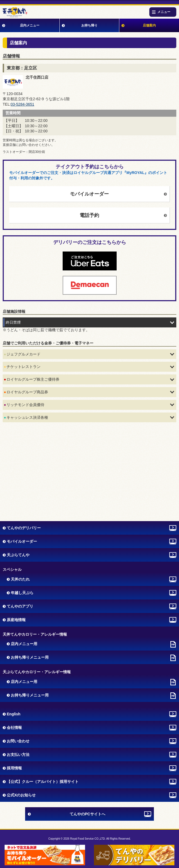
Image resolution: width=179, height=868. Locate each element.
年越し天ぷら (22, 593)
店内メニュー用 (24, 644)
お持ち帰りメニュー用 (30, 657)
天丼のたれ (20, 579)
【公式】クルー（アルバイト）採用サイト (43, 782)
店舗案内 (149, 25)
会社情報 (14, 728)
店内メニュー (30, 25)
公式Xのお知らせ (21, 795)
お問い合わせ (18, 741)
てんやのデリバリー (24, 528)
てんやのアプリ (20, 606)
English (14, 714)
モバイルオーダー (89, 194)
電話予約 (89, 215)
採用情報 (14, 768)
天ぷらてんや (18, 555)
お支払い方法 (18, 755)
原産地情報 (16, 620)
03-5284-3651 (23, 104)
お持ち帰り (89, 25)
